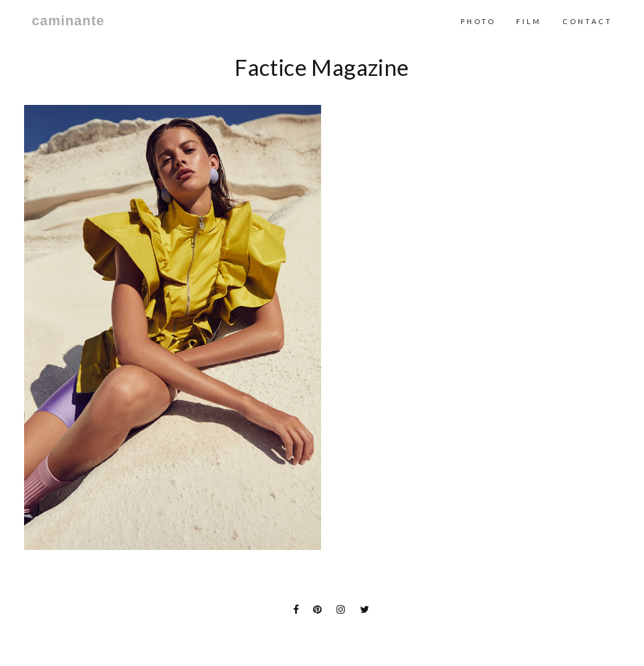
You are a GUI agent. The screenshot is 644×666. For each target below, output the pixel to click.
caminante (69, 21)
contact (588, 21)
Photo (478, 21)
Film (529, 21)
